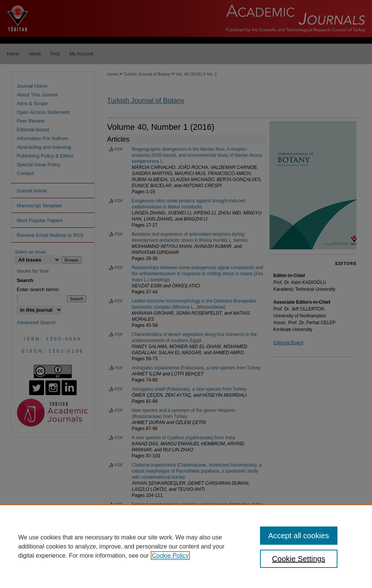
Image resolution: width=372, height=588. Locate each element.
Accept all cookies (299, 536)
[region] (186, 546)
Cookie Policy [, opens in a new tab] (170, 556)
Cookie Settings (299, 559)
